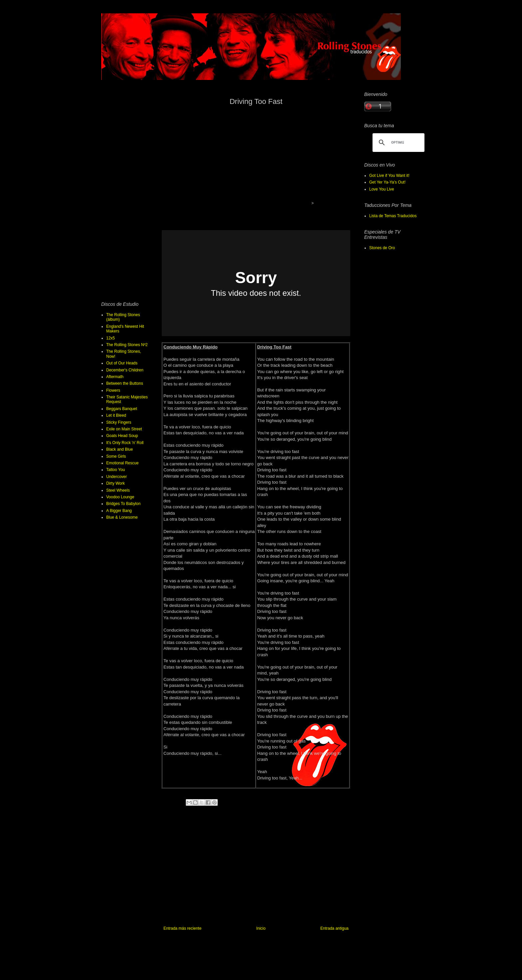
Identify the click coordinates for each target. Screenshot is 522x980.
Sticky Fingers (119, 422)
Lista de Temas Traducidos (393, 216)
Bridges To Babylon (123, 504)
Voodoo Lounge (120, 497)
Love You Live (382, 189)
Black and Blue (120, 449)
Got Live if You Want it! (389, 176)
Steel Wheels (118, 490)
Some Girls (116, 456)
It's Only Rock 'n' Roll (125, 443)
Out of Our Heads (122, 363)
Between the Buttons (125, 383)
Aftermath (115, 377)
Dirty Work (116, 483)
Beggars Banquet (122, 409)
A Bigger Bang (119, 511)
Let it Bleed (116, 415)
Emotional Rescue (122, 463)
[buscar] (397, 143)
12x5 (111, 338)
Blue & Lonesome (122, 517)
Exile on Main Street (124, 429)
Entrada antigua (334, 928)
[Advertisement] (254, 158)
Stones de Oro (382, 248)
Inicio (261, 928)
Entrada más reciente (182, 928)
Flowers (113, 390)
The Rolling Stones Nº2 (127, 345)
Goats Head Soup (122, 436)
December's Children (125, 370)
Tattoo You (116, 470)
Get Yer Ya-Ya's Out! (387, 182)
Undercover (117, 477)
